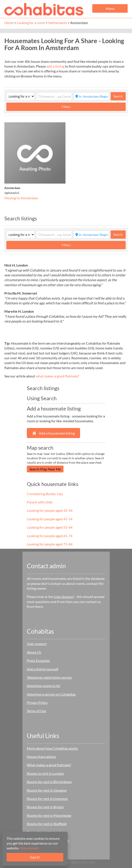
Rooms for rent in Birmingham (49, 782)
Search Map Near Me (45, 469)
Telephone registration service (49, 677)
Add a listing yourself (43, 669)
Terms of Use (36, 711)
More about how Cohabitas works (52, 748)
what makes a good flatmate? (57, 376)
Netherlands (58, 23)
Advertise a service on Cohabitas (51, 694)
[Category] (21, 96)
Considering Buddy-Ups (45, 494)
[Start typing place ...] (91, 96)
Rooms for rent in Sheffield (47, 824)
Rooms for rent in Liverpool (47, 799)
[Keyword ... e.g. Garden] (54, 96)
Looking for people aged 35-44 (50, 510)
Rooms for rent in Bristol (45, 807)
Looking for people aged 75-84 (50, 544)
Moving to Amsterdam (21, 198)
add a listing (55, 66)
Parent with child (40, 502)
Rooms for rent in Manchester (49, 815)
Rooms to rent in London (45, 773)
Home (9, 23)
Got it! (35, 857)
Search (120, 96)
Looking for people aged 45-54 (50, 519)
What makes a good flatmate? (49, 765)
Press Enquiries (38, 660)
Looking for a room (31, 23)
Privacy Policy (37, 702)
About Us (34, 652)
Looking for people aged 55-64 (50, 527)
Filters (66, 107)
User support (37, 644)
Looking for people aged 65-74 (50, 536)
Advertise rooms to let (44, 686)
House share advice (41, 757)
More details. (29, 848)
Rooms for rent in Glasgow (47, 790)
